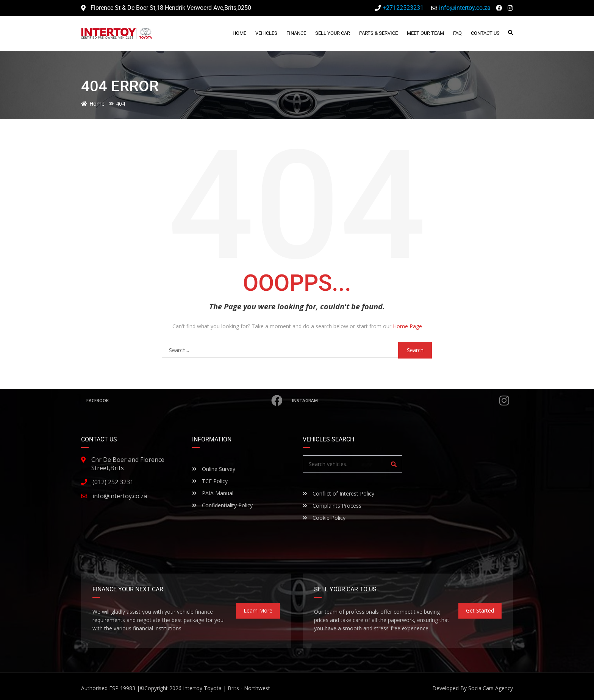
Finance (296, 33)
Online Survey (214, 469)
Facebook (185, 401)
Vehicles (266, 33)
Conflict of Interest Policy (338, 493)
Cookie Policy (324, 518)
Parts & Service (378, 33)
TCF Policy (210, 481)
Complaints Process (332, 506)
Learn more (258, 610)
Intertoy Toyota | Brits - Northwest (227, 688)
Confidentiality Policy (222, 505)
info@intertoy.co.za (120, 496)
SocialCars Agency (491, 688)
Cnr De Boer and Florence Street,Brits (128, 464)
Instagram (401, 401)
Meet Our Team (425, 33)
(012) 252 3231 (113, 482)
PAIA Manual (213, 493)
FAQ (457, 33)
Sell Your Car (333, 33)
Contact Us (485, 33)
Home (239, 33)
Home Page (407, 326)
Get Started (480, 610)
